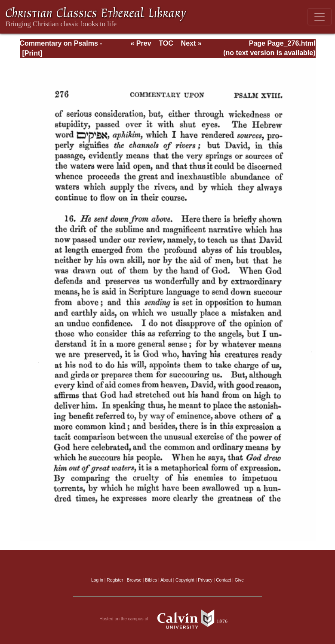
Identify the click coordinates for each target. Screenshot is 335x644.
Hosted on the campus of (167, 619)
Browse (134, 580)
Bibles (151, 580)
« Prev (141, 43)
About (166, 580)
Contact (223, 580)
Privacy (205, 580)
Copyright (185, 580)
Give (239, 580)
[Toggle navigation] (320, 17)
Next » (191, 43)
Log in (97, 580)
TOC (166, 43)
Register (115, 580)
